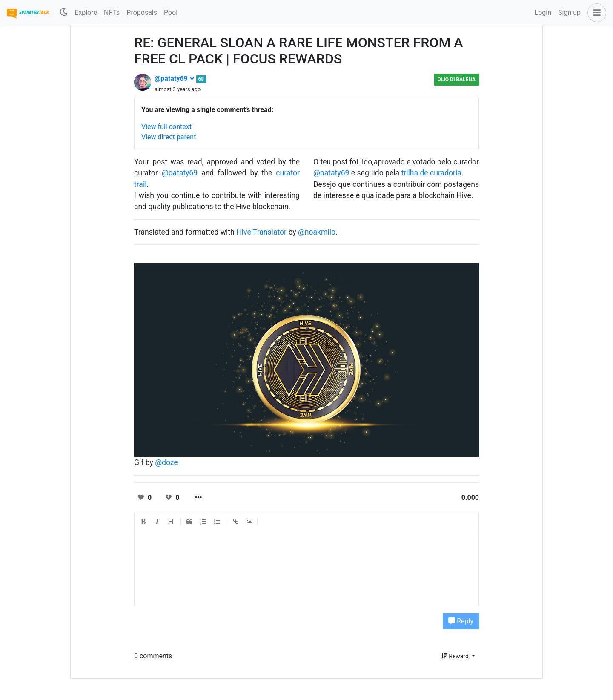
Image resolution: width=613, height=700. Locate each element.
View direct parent (169, 137)
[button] (595, 13)
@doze (166, 462)
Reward (456, 656)
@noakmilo (317, 232)
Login (543, 13)
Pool (171, 13)
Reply (461, 621)
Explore (86, 13)
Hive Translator (261, 232)
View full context (166, 127)
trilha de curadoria (431, 173)
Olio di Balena (457, 80)
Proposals (142, 13)
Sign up (569, 13)
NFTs (112, 13)
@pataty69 (175, 79)
